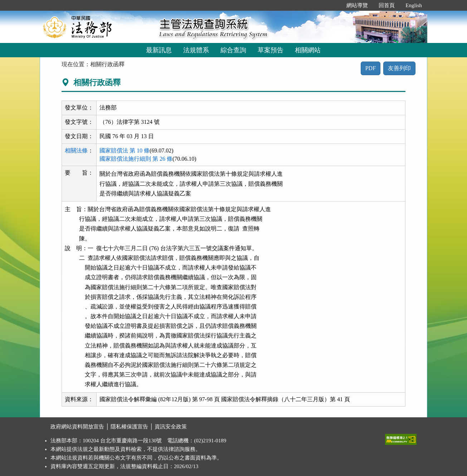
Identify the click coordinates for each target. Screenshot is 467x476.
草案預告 (271, 50)
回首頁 (387, 5)
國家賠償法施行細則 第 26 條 (136, 159)
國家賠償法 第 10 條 (125, 150)
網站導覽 (357, 5)
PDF (371, 68)
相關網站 (308, 50)
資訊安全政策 (171, 427)
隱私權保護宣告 (129, 427)
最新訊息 (159, 50)
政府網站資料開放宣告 (77, 427)
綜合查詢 (233, 50)
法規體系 (196, 50)
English (414, 5)
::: (334, 5)
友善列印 (399, 68)
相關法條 (76, 150)
